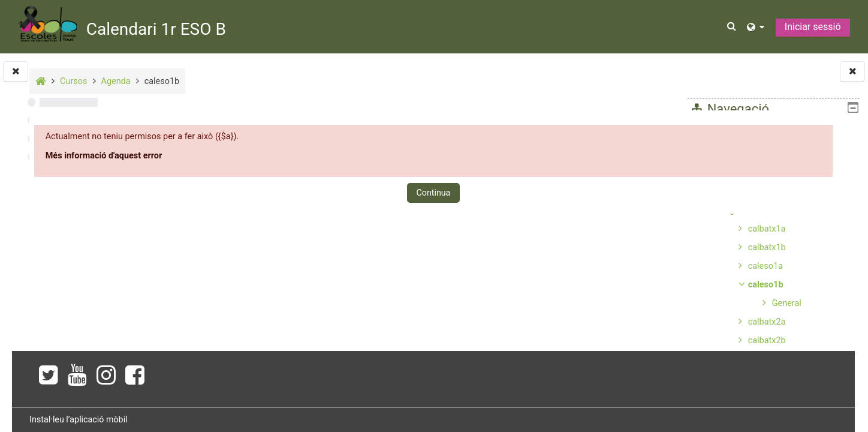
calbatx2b (767, 340)
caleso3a (765, 396)
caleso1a (765, 266)
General (787, 303)
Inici (708, 136)
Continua (425, 193)
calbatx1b (767, 247)
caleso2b (765, 378)
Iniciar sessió (813, 27)
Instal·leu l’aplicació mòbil (233, 419)
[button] (733, 26)
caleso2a (765, 359)
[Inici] (47, 26)
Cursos (714, 192)
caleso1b (766, 285)
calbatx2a (767, 322)
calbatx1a (767, 229)
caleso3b (765, 415)
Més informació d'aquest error (259, 156)
